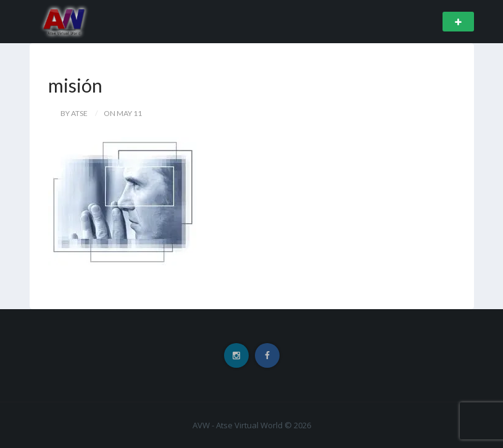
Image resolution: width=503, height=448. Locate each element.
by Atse (74, 113)
